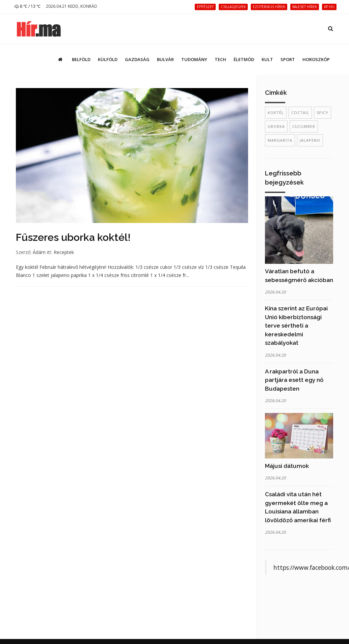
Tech (220, 59)
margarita (280, 140)
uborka (276, 126)
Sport (288, 59)
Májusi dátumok (287, 466)
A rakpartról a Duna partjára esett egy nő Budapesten (294, 380)
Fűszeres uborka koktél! (73, 237)
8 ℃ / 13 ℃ (28, 6)
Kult (267, 59)
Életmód (244, 59)
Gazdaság (137, 59)
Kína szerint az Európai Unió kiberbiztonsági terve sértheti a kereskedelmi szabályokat (296, 326)
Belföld (81, 59)
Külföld (108, 59)
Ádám (39, 252)
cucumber (304, 126)
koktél (276, 113)
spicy (323, 113)
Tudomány (194, 59)
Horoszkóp (316, 59)
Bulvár (165, 59)
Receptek (64, 252)
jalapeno (310, 140)
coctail (300, 113)
